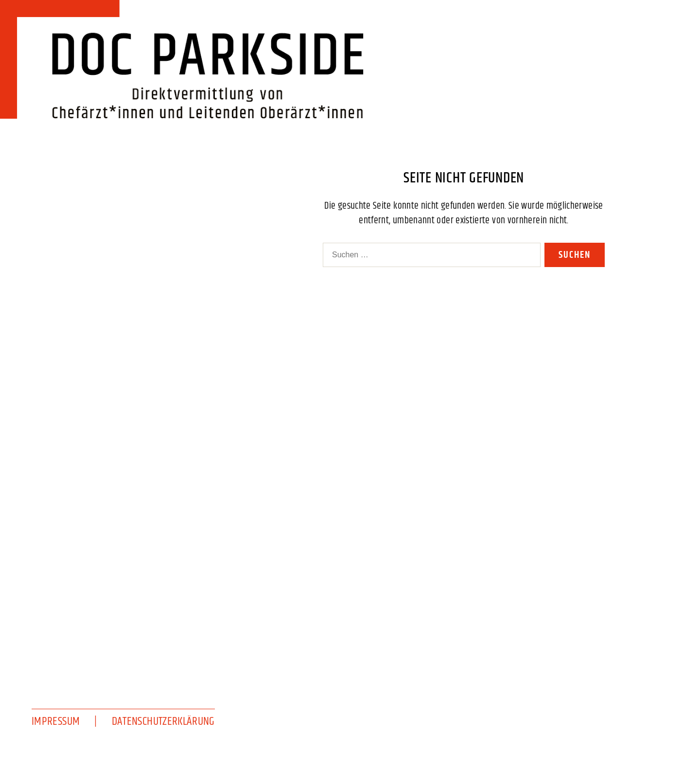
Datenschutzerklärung (163, 721)
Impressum (56, 721)
